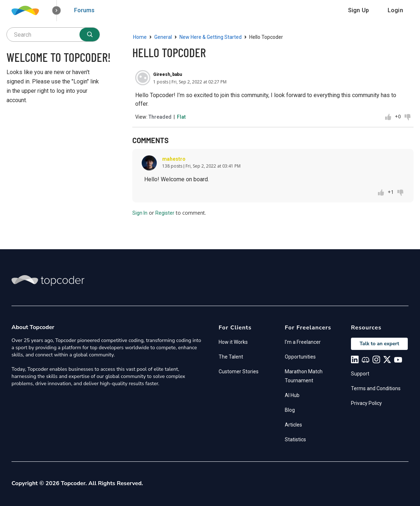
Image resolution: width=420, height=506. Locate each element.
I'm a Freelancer (303, 342)
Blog (290, 410)
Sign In (140, 213)
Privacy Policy (366, 403)
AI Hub (292, 395)
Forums (84, 10)
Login (395, 10)
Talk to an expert (379, 344)
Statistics (295, 439)
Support (360, 374)
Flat (181, 117)
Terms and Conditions (376, 388)
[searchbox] (53, 35)
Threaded (160, 117)
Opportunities (300, 357)
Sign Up (359, 10)
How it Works (233, 342)
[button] (57, 11)
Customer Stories (239, 371)
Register (165, 213)
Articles (293, 425)
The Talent (231, 357)
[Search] (90, 35)
